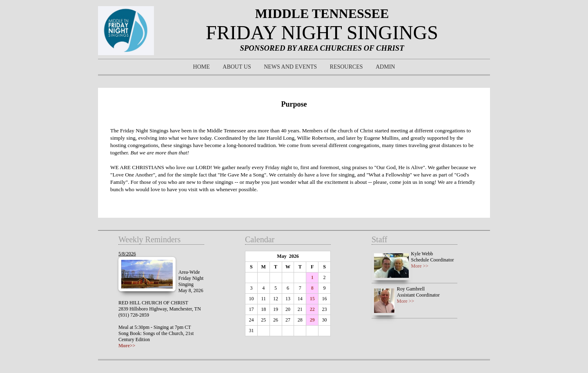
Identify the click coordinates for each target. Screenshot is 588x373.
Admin (385, 67)
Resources (346, 67)
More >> (420, 266)
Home (202, 67)
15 (312, 299)
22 (312, 309)
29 (312, 320)
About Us (237, 67)
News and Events (290, 67)
